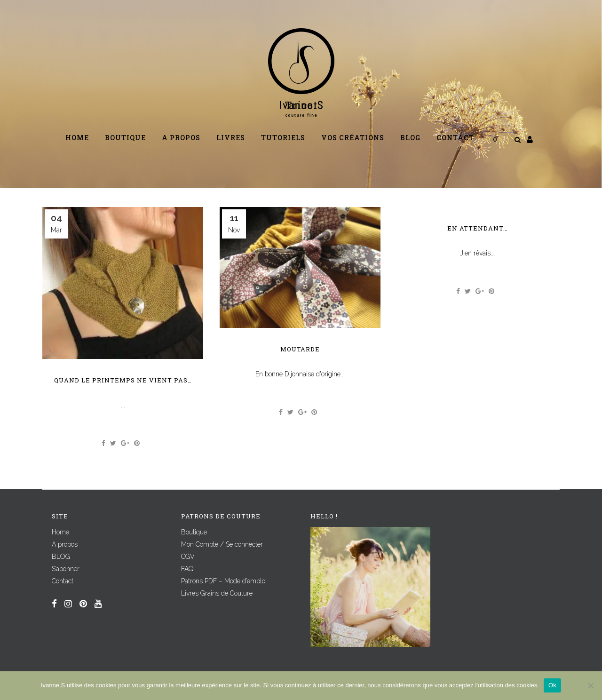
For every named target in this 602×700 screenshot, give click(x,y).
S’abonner (66, 569)
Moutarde (300, 349)
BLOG (61, 557)
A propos (65, 544)
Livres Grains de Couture (217, 593)
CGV (188, 557)
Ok (552, 685)
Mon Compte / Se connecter (222, 544)
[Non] (590, 685)
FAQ (187, 569)
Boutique (194, 532)
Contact (63, 581)
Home (60, 532)
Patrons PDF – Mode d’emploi (224, 581)
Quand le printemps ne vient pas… (123, 380)
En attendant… (477, 228)
